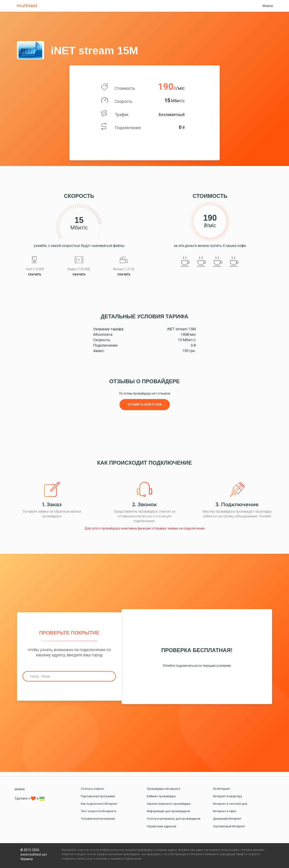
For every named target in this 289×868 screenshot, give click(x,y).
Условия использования (98, 819)
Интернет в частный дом (230, 804)
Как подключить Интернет (99, 804)
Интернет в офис (225, 811)
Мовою (268, 6)
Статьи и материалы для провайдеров (174, 819)
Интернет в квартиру (227, 796)
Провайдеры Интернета (163, 789)
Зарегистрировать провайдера (169, 804)
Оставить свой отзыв (145, 404)
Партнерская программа (98, 796)
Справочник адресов (161, 826)
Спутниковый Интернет (229, 826)
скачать (35, 274)
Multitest (28, 6)
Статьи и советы (92, 789)
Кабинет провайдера (161, 796)
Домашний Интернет (227, 819)
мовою (20, 789)
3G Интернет (222, 789)
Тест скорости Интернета (99, 811)
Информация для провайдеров (168, 811)
